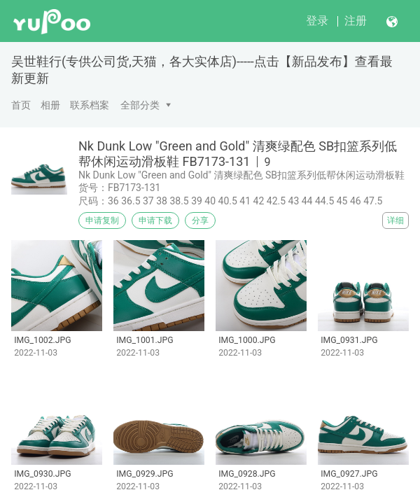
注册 (356, 21)
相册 (50, 105)
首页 (21, 105)
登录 (317, 21)
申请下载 (155, 220)
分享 (200, 220)
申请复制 (102, 220)
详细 (395, 220)
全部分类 (140, 105)
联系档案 (90, 105)
